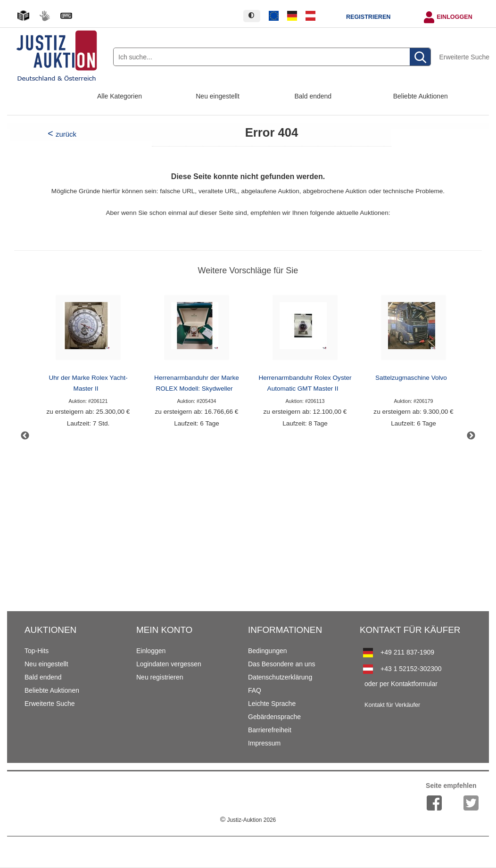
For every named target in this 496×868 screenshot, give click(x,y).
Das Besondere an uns (281, 664)
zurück (66, 134)
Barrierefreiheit (270, 730)
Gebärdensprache (274, 717)
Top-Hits (37, 651)
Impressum (264, 743)
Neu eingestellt (218, 96)
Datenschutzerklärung (280, 677)
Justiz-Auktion (248, 820)
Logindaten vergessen (169, 664)
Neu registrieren (160, 677)
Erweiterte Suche (464, 57)
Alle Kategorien (120, 96)
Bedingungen (268, 651)
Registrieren (368, 17)
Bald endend (313, 96)
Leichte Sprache (272, 704)
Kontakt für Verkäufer (392, 705)
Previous (25, 436)
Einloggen (455, 17)
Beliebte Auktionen (421, 96)
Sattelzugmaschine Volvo (411, 378)
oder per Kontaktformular (401, 684)
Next (471, 436)
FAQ (255, 690)
